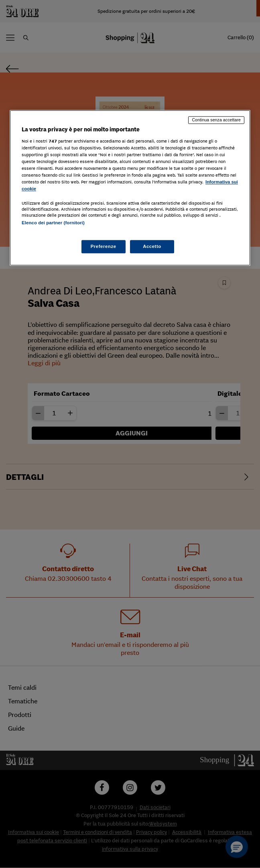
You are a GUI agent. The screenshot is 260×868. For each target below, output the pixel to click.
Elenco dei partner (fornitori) (53, 223)
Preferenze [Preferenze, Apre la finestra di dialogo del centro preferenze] (104, 246)
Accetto (152, 246)
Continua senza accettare (216, 120)
